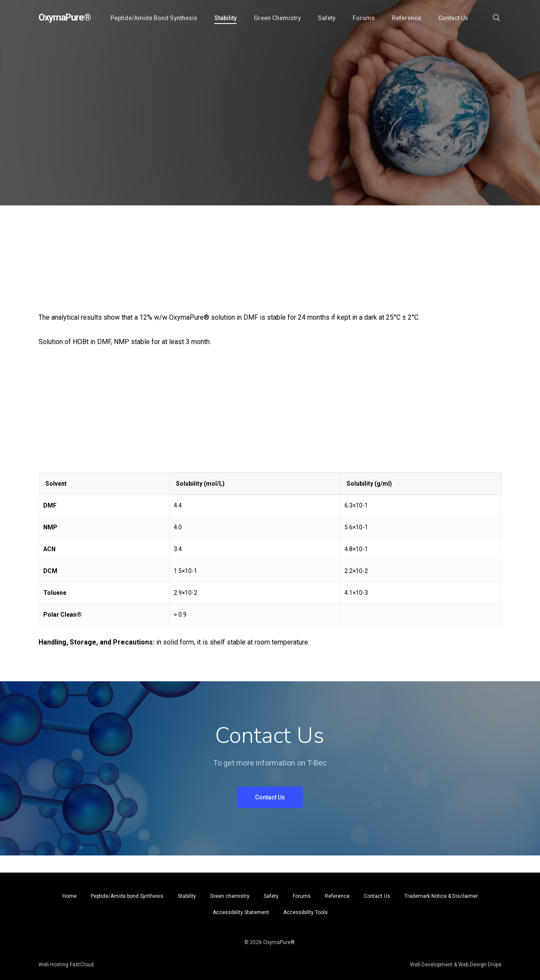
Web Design (472, 965)
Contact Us (377, 896)
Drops (494, 965)
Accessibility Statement (241, 912)
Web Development (431, 965)
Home (70, 896)
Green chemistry (230, 896)
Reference (337, 896)
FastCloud (81, 965)
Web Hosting (53, 965)
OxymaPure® (65, 18)
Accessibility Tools (306, 912)
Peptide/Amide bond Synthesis (127, 896)
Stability (187, 896)
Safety (271, 896)
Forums (302, 896)
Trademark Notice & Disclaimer (441, 896)
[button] (270, 797)
